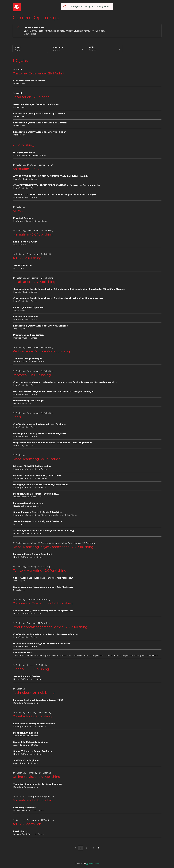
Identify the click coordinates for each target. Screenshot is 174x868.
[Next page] (99, 848)
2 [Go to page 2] (87, 848)
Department (58, 47)
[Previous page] (76, 848)
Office (92, 47)
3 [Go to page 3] (93, 848)
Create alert (30, 34)
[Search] (30, 51)
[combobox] (52, 50)
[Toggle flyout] (82, 49)
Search (18, 47)
